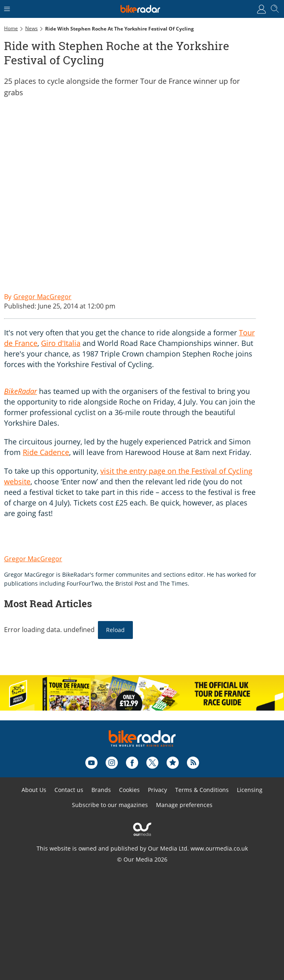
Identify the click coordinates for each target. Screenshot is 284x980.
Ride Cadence (46, 452)
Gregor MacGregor (33, 559)
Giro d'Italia (61, 343)
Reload (115, 630)
